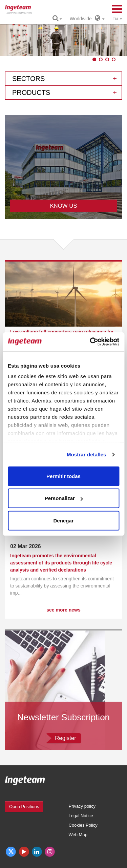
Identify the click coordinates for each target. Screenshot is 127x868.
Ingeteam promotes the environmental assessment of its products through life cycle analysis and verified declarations (61, 563)
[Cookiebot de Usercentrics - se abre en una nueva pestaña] (90, 342)
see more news (63, 610)
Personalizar (64, 498)
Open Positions (24, 807)
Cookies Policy (83, 825)
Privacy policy (82, 806)
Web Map (78, 835)
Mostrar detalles (87, 454)
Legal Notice (81, 816)
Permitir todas (63, 476)
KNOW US (63, 206)
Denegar (63, 520)
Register (66, 738)
